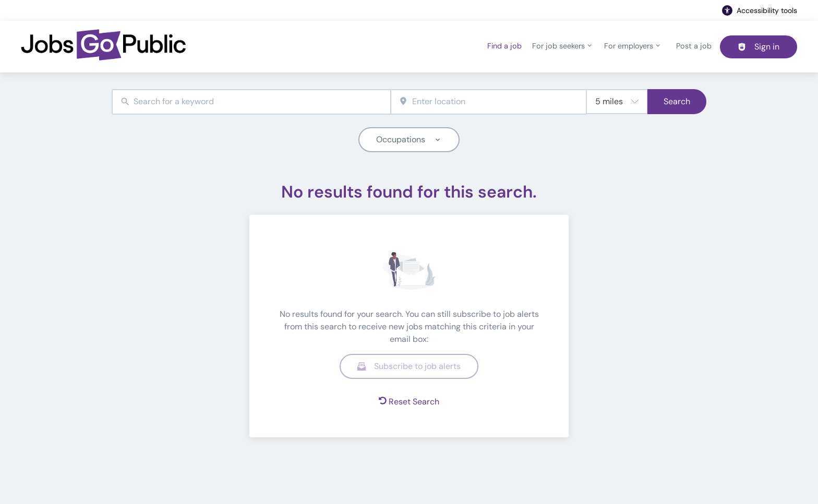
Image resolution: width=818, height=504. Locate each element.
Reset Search (409, 402)
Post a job (694, 46)
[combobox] (251, 102)
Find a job (504, 46)
